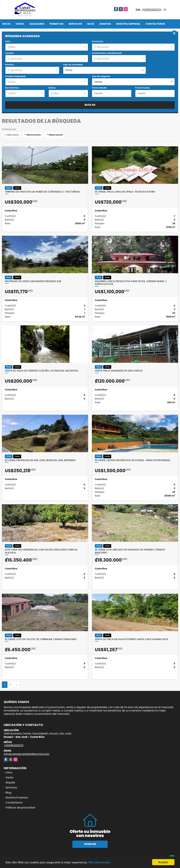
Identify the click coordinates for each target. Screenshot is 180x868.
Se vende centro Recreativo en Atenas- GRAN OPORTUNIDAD (132, 460)
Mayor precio (55, 135)
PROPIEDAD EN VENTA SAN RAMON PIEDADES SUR (33, 281)
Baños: (52, 88)
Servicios (75, 24)
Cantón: (10, 53)
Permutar (57, 24)
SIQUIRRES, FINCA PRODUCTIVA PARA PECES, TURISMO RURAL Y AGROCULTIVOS (131, 283)
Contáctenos (155, 24)
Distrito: (10, 65)
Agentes (105, 24)
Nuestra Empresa (128, 24)
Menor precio (33, 135)
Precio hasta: (143, 88)
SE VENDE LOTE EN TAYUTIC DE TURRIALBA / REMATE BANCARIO (41, 639)
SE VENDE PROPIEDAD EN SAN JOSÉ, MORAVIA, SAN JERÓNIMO (40, 460)
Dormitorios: (12, 88)
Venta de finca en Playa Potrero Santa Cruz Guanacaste (131, 639)
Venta (20, 24)
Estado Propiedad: (16, 76)
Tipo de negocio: (101, 76)
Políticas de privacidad (20, 808)
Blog (91, 24)
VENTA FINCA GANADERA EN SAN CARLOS (119, 371)
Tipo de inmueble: (73, 65)
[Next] (17, 685)
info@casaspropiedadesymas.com (27, 754)
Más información (99, 863)
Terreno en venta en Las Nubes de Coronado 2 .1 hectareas (42, 192)
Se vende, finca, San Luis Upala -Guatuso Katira (125, 192)
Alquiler (10, 782)
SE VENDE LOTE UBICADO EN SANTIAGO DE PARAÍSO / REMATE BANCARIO (130, 551)
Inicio (6, 24)
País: (8, 41)
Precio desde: (99, 88)
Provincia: (98, 41)
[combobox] (47, 47)
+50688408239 (151, 10)
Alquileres (37, 24)
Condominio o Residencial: (107, 53)
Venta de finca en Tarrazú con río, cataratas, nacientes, (42, 371)
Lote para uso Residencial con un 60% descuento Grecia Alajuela (41, 551)
